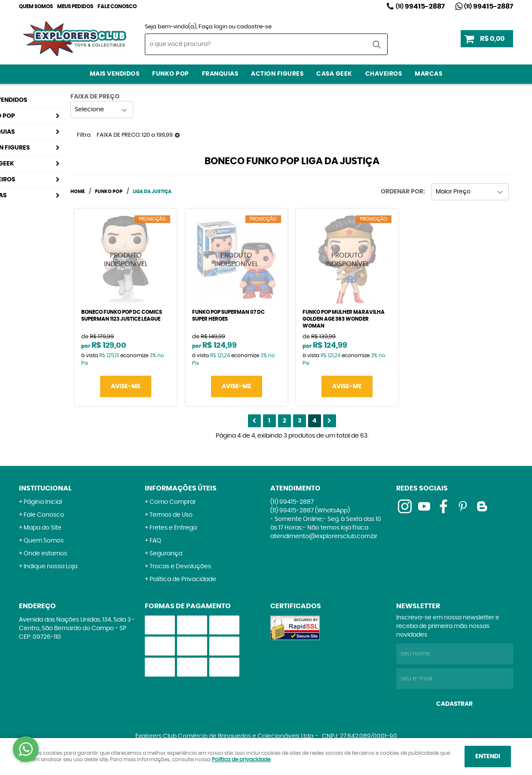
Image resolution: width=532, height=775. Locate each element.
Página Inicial (43, 502)
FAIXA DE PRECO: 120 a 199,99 (135, 135)
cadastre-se (254, 27)
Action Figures (277, 74)
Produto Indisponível (126, 260)
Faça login (213, 27)
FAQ (155, 541)
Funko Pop (171, 74)
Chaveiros (384, 74)
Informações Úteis (181, 488)
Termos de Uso (171, 515)
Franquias (220, 74)
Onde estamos (45, 554)
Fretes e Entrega (173, 528)
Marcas (428, 74)
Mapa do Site (43, 528)
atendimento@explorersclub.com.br (324, 536)
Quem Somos (36, 6)
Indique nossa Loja (50, 567)
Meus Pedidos (75, 6)
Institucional (45, 488)
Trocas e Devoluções (180, 567)
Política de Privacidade (183, 579)
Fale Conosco (117, 6)
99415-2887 (420, 6)
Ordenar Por (402, 192)
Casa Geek (334, 74)
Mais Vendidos (115, 74)
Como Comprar (173, 502)
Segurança (166, 554)
